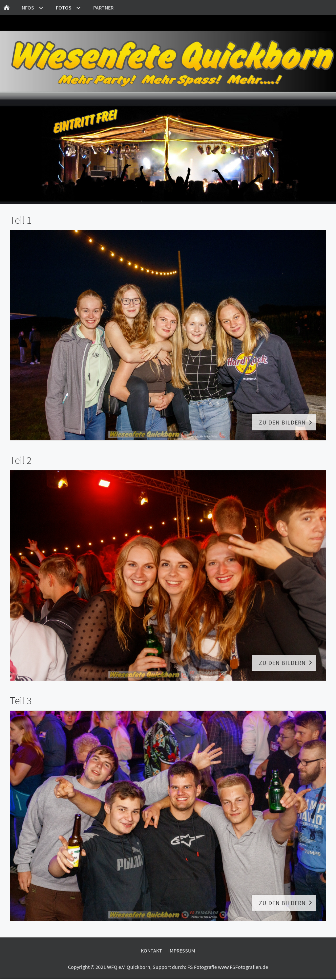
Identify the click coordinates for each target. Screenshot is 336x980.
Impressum (182, 951)
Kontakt (151, 951)
